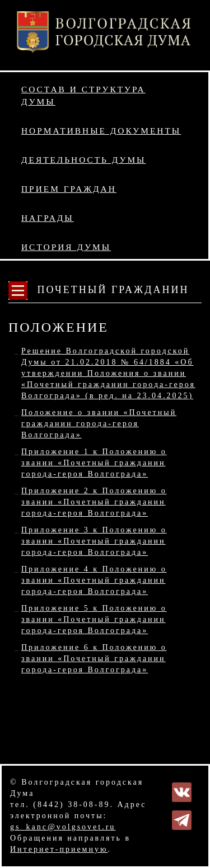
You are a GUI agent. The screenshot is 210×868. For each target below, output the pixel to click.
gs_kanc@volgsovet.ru (63, 827)
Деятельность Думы (84, 160)
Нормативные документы (101, 131)
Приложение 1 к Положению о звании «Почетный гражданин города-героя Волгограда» (94, 463)
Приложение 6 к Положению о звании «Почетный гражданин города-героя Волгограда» (94, 659)
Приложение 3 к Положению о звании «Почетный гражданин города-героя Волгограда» (94, 541)
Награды (48, 218)
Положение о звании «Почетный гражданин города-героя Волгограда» (99, 424)
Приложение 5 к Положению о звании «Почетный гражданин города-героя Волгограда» (94, 619)
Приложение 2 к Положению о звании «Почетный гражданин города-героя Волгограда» (94, 502)
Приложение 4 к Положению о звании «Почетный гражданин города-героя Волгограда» (94, 580)
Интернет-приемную (59, 849)
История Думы (66, 247)
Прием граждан (69, 189)
